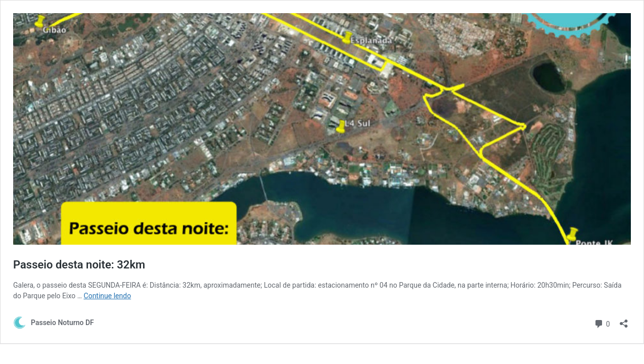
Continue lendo (108, 296)
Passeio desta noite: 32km (79, 265)
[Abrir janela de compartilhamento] (624, 320)
